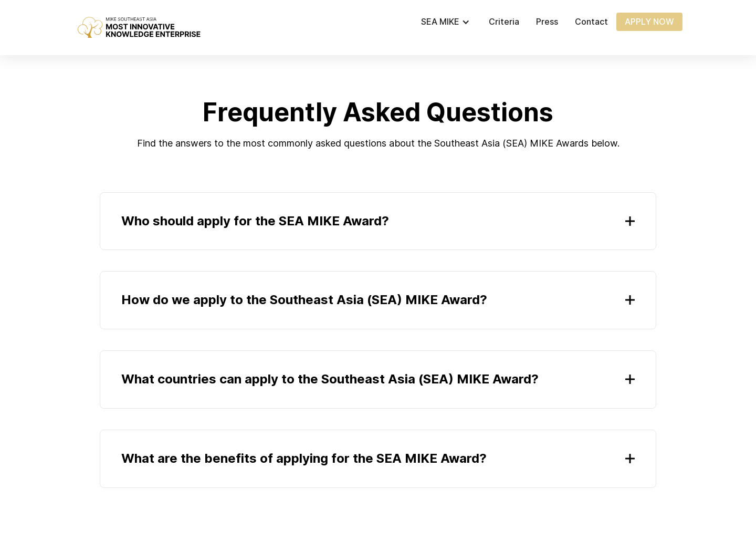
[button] (451, 22)
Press (547, 22)
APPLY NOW (649, 22)
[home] (138, 28)
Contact (591, 22)
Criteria (504, 22)
